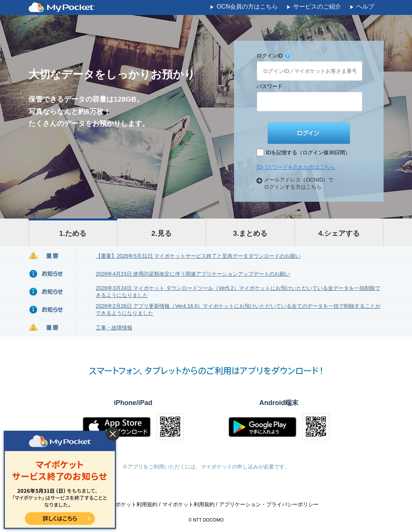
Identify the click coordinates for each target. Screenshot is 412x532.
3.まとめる (250, 233)
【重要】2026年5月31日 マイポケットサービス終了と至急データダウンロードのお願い (198, 256)
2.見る (162, 233)
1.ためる (73, 233)
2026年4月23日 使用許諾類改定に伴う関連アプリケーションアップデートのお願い (193, 274)
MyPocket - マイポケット (61, 7)
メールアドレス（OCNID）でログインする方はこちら (299, 183)
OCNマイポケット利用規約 (126, 504)
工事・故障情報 (114, 328)
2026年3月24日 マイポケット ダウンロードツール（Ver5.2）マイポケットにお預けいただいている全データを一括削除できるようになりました (238, 292)
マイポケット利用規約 (189, 504)
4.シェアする (339, 233)
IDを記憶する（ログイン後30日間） (308, 152)
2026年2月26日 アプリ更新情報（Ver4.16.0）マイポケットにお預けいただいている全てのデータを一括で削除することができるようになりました (238, 310)
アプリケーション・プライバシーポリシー (269, 504)
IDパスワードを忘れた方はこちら (296, 167)
